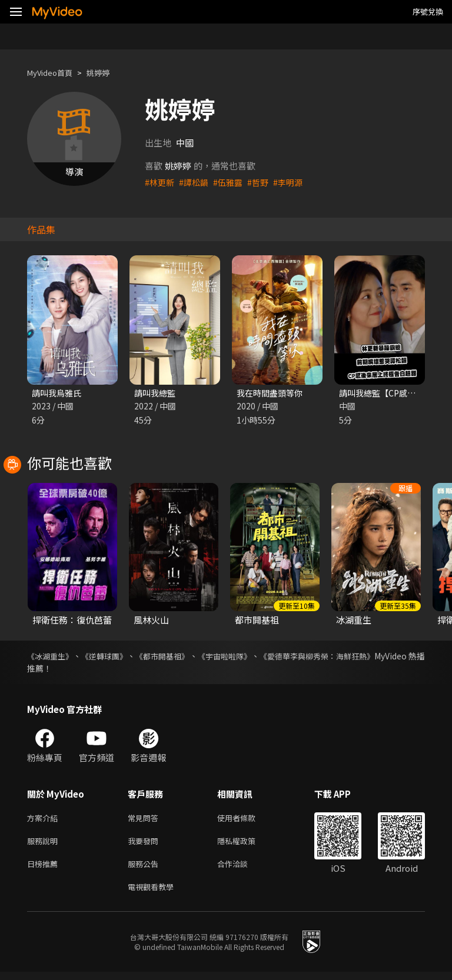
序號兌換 (428, 11)
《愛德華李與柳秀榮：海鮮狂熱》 (363, 657)
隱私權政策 (246, 844)
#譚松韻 (196, 182)
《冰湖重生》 (52, 657)
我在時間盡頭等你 (272, 393)
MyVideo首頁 (54, 73)
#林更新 (160, 182)
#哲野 (264, 182)
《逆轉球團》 (117, 657)
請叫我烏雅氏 (58, 393)
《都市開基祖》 (185, 657)
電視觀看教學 (154, 894)
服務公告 (145, 869)
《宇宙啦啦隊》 (258, 657)
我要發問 (145, 844)
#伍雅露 (232, 182)
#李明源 (295, 182)
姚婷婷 (108, 73)
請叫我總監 (156, 393)
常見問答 (145, 820)
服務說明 (45, 844)
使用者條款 (246, 820)
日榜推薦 (45, 869)
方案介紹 (45, 820)
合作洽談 (242, 869)
